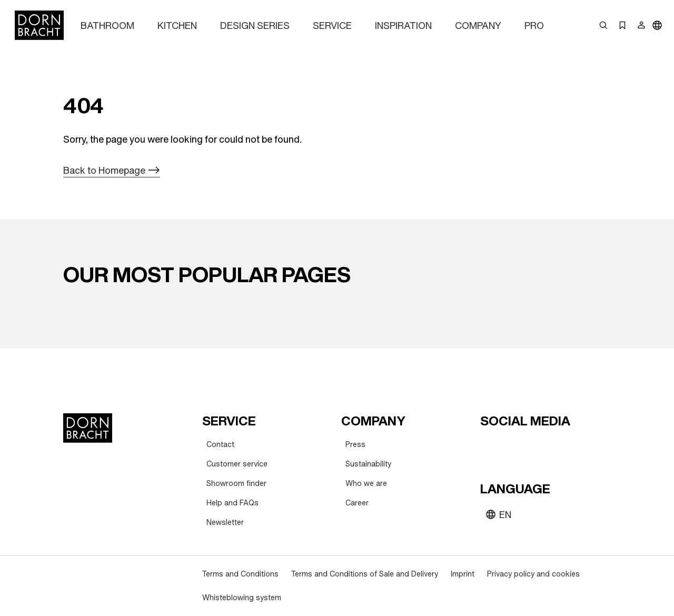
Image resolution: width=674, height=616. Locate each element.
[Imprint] (463, 574)
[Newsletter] (225, 523)
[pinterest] (528, 446)
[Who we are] (366, 484)
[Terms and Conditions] (240, 574)
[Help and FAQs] (232, 503)
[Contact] (220, 445)
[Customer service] (237, 464)
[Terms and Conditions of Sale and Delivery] (365, 574)
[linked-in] (566, 446)
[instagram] (509, 446)
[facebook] (547, 446)
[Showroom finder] (236, 484)
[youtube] (490, 446)
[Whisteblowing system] (242, 598)
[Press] (355, 445)
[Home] (39, 25)
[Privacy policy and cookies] (533, 574)
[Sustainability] (368, 464)
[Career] (357, 503)
